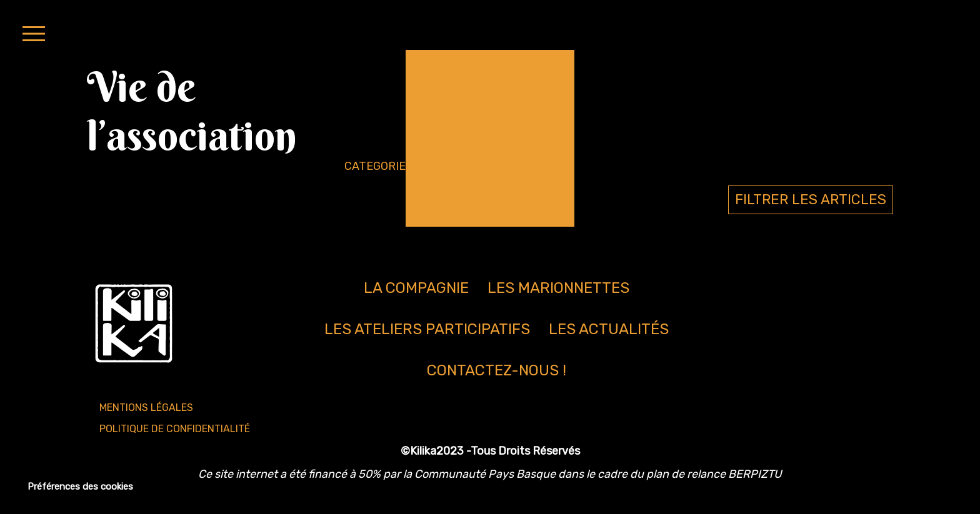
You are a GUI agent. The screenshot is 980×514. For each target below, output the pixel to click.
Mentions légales (146, 408)
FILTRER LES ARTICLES (811, 200)
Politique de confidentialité (175, 429)
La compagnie (416, 288)
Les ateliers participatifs (427, 329)
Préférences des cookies (80, 487)
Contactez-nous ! (497, 370)
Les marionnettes (558, 288)
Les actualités (609, 329)
